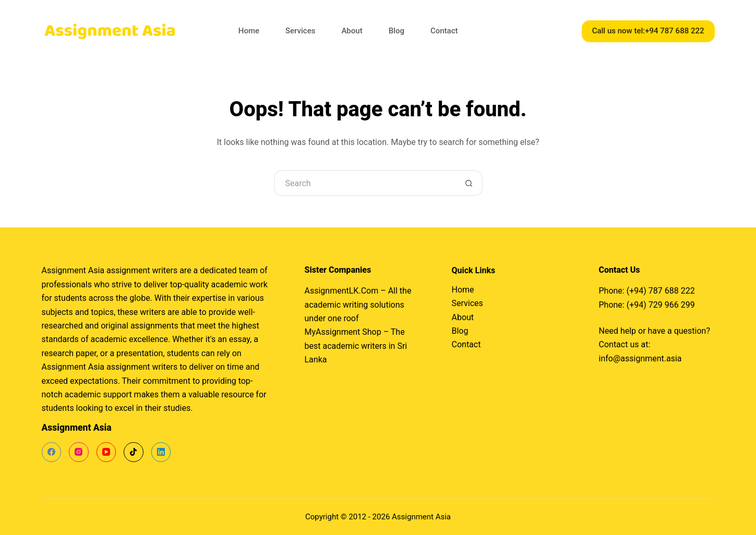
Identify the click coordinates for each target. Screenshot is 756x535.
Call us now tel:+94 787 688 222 (648, 31)
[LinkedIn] (161, 452)
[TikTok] (134, 452)
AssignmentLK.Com (342, 291)
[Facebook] (52, 452)
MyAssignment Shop (343, 332)
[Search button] (470, 183)
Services (300, 31)
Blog (397, 31)
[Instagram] (79, 452)
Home (249, 31)
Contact (444, 31)
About (352, 31)
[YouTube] (106, 452)
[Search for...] (365, 183)
